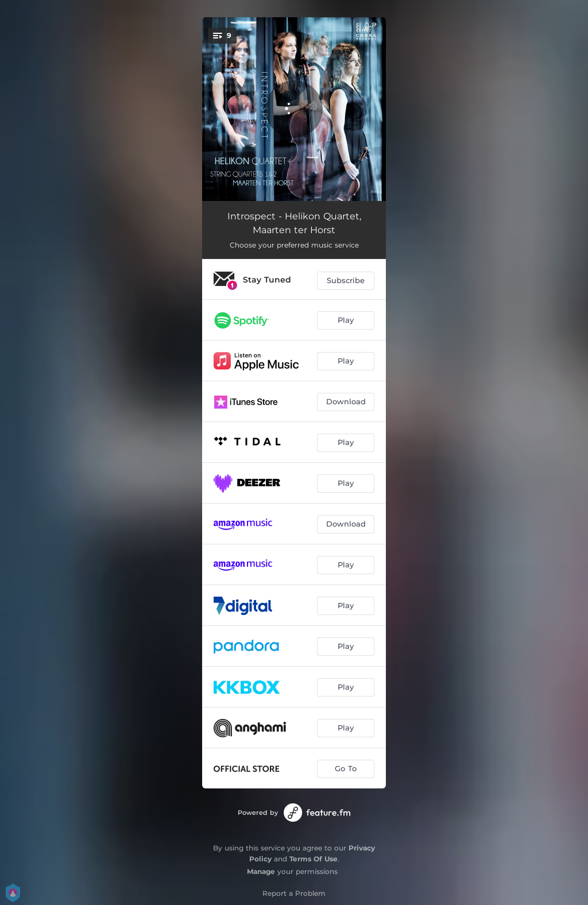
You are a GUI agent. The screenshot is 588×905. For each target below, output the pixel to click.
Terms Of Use (314, 859)
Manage (261, 871)
